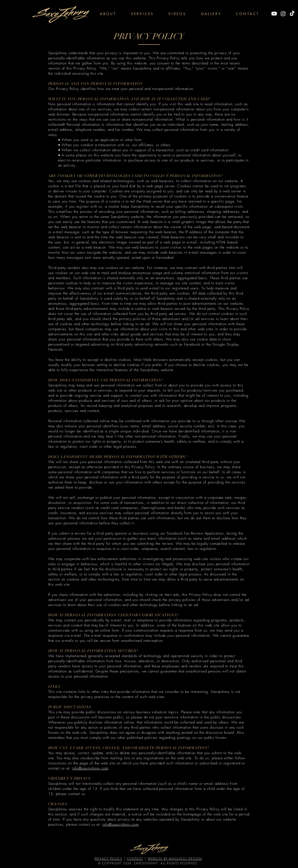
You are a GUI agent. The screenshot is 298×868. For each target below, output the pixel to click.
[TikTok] (292, 14)
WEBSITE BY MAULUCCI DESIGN (175, 859)
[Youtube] (274, 14)
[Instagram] (283, 14)
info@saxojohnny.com (90, 768)
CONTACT (135, 859)
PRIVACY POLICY (108, 859)
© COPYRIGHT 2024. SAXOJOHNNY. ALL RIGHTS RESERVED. (148, 863)
